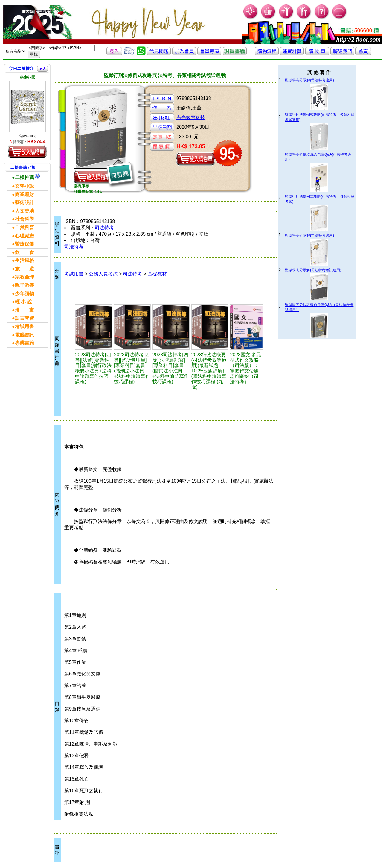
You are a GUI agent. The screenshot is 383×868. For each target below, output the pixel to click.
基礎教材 (157, 274)
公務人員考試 (103, 274)
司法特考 (104, 228)
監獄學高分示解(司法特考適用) (309, 80)
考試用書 (74, 274)
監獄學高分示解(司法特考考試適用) (313, 270)
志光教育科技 (191, 118)
